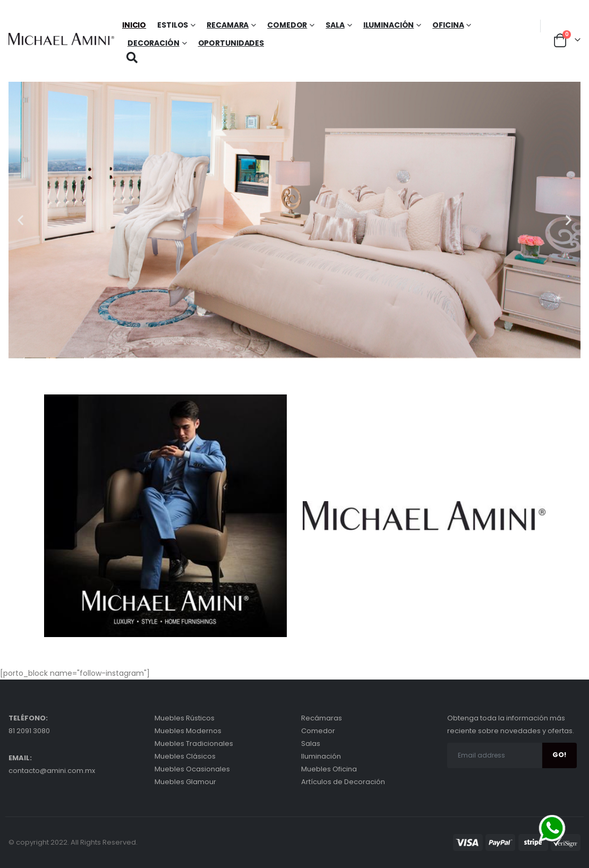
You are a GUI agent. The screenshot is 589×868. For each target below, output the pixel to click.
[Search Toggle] (132, 58)
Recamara (228, 25)
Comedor (287, 25)
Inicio (134, 25)
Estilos (173, 25)
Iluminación (389, 25)
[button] (20, 220)
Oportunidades (231, 43)
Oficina (448, 25)
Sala (335, 25)
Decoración (153, 43)
